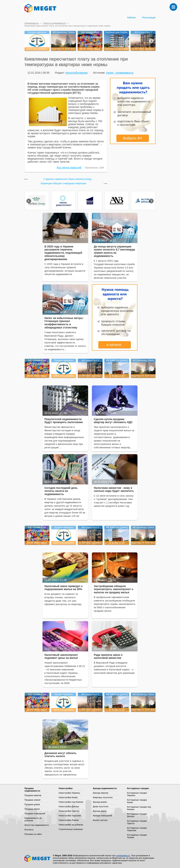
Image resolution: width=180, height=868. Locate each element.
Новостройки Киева (68, 797)
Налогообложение (76, 73)
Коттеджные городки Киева (137, 801)
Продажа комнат (33, 800)
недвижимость (123, 856)
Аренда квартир (101, 793)
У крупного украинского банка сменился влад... (68, 179)
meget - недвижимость (120, 73)
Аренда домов (100, 802)
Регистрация (149, 18)
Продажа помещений (35, 813)
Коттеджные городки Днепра (137, 815)
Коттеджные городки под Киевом (139, 808)
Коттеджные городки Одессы (137, 822)
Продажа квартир (33, 795)
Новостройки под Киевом (71, 802)
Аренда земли (100, 811)
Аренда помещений (102, 816)
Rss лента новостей (69, 168)
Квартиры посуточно (103, 797)
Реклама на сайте (33, 834)
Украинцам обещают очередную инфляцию (63, 184)
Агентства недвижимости (37, 825)
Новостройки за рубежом (71, 825)
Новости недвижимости (55, 23)
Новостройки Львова (69, 820)
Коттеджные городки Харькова (137, 829)
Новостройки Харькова (70, 816)
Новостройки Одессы (69, 811)
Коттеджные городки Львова (137, 836)
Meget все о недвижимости (38, 858)
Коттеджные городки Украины (137, 794)
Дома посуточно (101, 806)
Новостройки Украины (69, 793)
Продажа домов (32, 804)
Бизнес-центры (100, 820)
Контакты (29, 830)
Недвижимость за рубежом (33, 819)
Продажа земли (32, 809)
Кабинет (132, 18)
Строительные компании (71, 829)
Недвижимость (32, 23)
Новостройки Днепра (69, 806)
